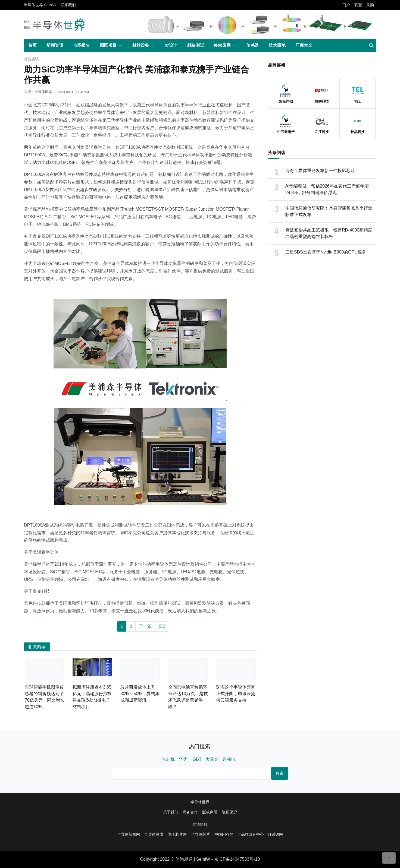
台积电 (229, 759)
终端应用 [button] (222, 45)
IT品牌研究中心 (251, 834)
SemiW (203, 859)
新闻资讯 (55, 45)
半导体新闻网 (129, 834)
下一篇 (145, 626)
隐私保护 (229, 812)
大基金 (212, 759)
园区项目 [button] (108, 45)
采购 (370, 5)
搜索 (280, 773)
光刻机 (168, 759)
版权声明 (210, 812)
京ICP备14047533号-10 (237, 859)
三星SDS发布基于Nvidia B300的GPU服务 (326, 252)
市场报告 (82, 45)
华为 (183, 759)
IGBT (196, 759)
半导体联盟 (154, 834)
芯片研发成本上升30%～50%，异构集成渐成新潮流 (140, 694)
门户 (346, 5)
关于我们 (171, 812)
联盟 (358, 5)
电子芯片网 (177, 834)
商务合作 (190, 812)
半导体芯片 (201, 834)
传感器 (253, 45)
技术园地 (277, 45)
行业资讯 (32, 59)
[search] (371, 45)
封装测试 (196, 45)
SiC (162, 626)
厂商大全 (304, 45)
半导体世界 (200, 802)
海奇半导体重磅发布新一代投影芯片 (320, 171)
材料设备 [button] (141, 45)
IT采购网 (276, 834)
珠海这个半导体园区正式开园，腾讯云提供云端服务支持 (236, 694)
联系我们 (68, 5)
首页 (32, 45)
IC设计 (171, 45)
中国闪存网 (224, 834)
